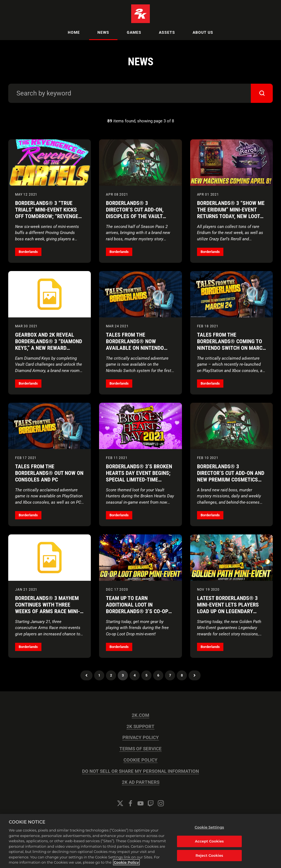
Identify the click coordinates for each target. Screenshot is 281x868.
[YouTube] (140, 803)
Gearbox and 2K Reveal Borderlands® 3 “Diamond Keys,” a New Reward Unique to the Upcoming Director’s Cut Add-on (49, 348)
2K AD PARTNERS (141, 782)
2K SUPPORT (140, 727)
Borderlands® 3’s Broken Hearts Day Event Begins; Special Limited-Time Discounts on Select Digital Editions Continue (139, 480)
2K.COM (140, 715)
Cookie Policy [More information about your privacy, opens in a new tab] (127, 862)
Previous (86, 675)
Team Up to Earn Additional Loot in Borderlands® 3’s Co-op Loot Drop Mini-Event (137, 608)
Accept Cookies (209, 841)
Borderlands (28, 252)
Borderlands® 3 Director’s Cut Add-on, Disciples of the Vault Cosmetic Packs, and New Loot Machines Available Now (138, 219)
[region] (140, 841)
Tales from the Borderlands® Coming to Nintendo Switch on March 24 (231, 345)
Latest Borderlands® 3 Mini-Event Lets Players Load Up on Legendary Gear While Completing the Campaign (228, 611)
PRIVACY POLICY (141, 738)
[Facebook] (130, 803)
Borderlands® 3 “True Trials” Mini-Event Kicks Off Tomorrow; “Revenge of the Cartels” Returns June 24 (47, 216)
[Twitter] (120, 803)
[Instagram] (161, 803)
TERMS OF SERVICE (140, 749)
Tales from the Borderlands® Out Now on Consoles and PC (49, 473)
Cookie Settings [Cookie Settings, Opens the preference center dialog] (209, 827)
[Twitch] (151, 803)
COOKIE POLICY (140, 760)
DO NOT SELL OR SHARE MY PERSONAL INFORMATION (140, 771)
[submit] (262, 93)
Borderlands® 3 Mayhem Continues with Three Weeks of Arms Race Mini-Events (47, 608)
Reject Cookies (210, 855)
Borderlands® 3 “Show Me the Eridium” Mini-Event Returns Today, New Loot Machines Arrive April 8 (231, 213)
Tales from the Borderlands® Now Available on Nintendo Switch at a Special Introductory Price (135, 348)
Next (195, 675)
